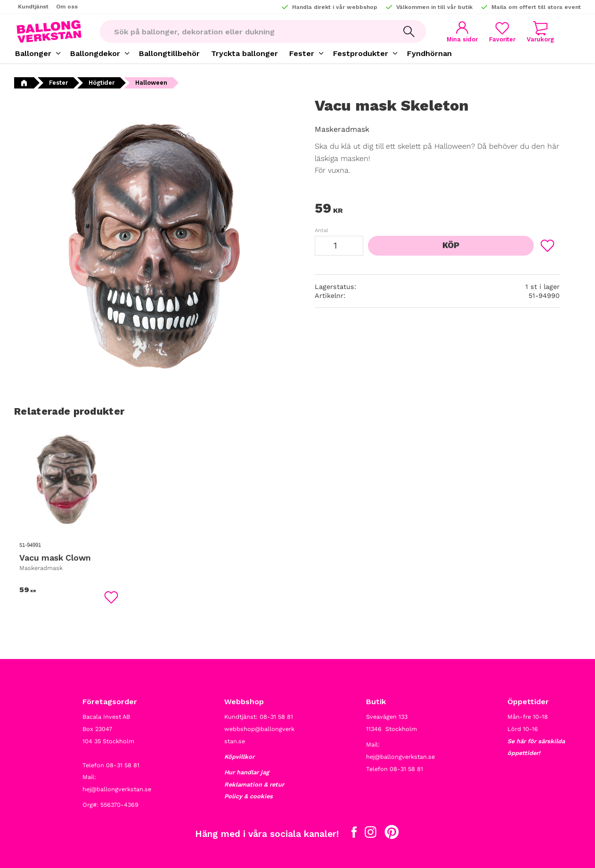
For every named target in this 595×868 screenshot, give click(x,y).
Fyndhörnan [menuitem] (429, 53)
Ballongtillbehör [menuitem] (169, 53)
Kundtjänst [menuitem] (33, 7)
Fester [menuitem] (302, 53)
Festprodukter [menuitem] (361, 53)
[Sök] (409, 32)
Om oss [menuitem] (67, 7)
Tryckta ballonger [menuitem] (245, 53)
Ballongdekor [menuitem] (95, 53)
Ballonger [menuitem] (33, 53)
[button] (502, 32)
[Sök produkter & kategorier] (246, 32)
